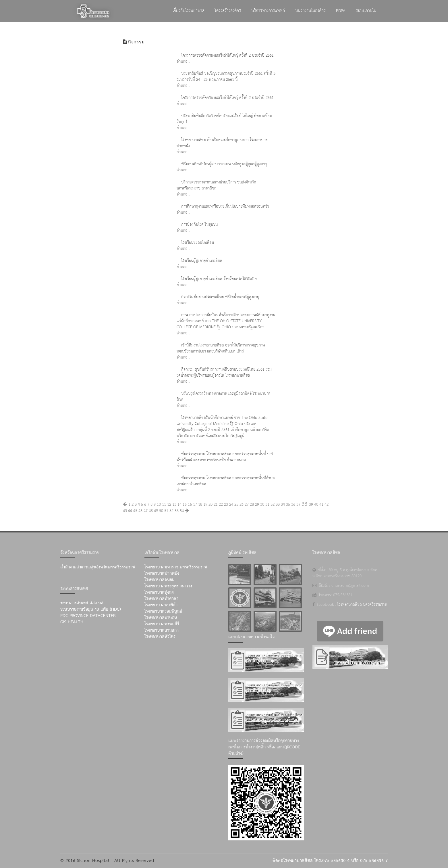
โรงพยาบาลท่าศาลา (161, 599)
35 (288, 505)
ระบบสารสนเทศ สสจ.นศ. (82, 603)
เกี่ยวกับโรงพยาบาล (189, 11)
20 (211, 505)
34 (283, 505)
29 (257, 505)
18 (200, 505)
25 (236, 505)
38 (304, 504)
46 (140, 511)
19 (205, 505)
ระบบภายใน (366, 11)
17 (195, 505)
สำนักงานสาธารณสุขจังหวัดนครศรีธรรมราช (98, 567)
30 (262, 505)
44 (130, 511)
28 (252, 505)
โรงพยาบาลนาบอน (161, 618)
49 (156, 511)
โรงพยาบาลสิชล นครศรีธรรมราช (362, 605)
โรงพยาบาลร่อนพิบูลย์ (163, 612)
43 (125, 511)
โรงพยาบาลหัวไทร (160, 637)
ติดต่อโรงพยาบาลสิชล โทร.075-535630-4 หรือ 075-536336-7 (330, 861)
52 (171, 511)
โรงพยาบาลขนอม (160, 580)
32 (273, 505)
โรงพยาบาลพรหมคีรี (162, 624)
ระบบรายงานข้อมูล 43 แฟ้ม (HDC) (91, 610)
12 (169, 505)
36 (293, 505)
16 (190, 505)
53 (177, 511)
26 (242, 505)
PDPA (341, 11)
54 (182, 511)
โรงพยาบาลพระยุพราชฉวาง (168, 586)
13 (174, 505)
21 (216, 505)
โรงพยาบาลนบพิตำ (161, 605)
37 (298, 505)
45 (135, 511)
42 (327, 505)
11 (164, 505)
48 (151, 511)
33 (278, 505)
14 (179, 505)
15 (185, 505)
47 (146, 511)
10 (159, 505)
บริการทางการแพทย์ (268, 11)
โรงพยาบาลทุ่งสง (159, 593)
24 (231, 505)
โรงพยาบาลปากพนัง (162, 574)
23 (226, 505)
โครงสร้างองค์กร (228, 11)
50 (161, 511)
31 (267, 505)
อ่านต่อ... (183, 62)
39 (311, 505)
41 (321, 505)
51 (166, 511)
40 (316, 505)
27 (247, 505)
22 (221, 505)
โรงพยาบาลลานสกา (162, 631)
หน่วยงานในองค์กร (310, 11)
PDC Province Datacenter (88, 616)
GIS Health (72, 622)
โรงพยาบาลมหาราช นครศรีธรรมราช (176, 567)
